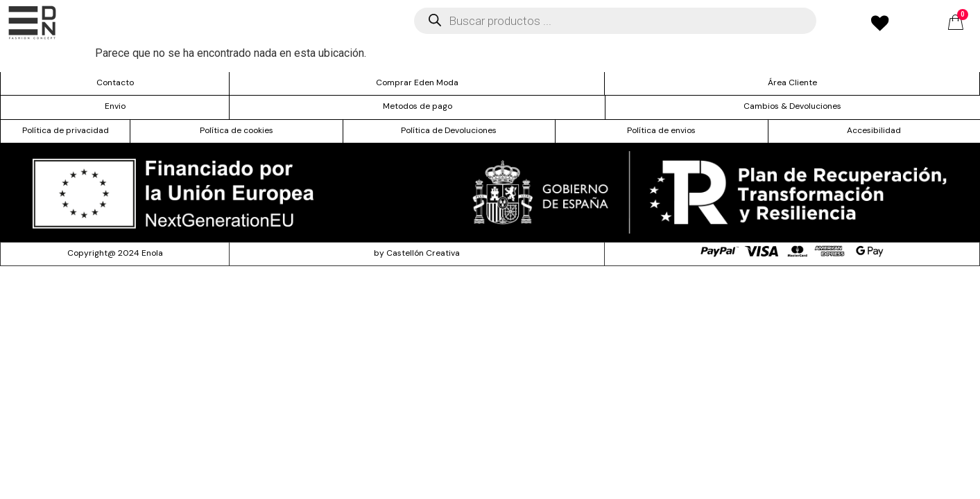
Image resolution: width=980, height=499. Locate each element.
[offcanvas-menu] (32, 23)
